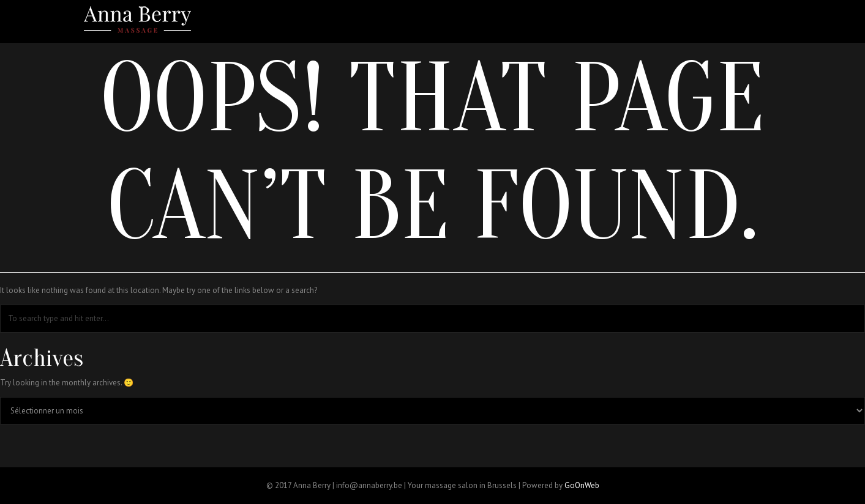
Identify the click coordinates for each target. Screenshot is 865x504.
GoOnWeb (582, 485)
